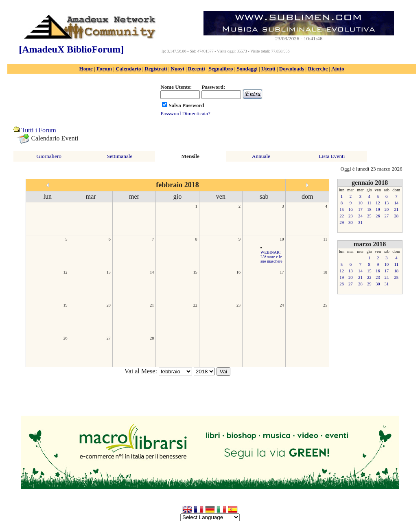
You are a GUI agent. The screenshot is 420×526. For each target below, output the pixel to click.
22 (195, 305)
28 (152, 338)
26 (65, 338)
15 (195, 272)
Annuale (261, 156)
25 (325, 305)
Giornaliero (49, 156)
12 (65, 272)
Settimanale (120, 156)
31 (360, 222)
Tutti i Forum (39, 130)
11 (325, 239)
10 (282, 239)
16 (238, 272)
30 (351, 222)
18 (325, 272)
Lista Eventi (332, 156)
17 (282, 272)
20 (109, 305)
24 (282, 305)
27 (109, 338)
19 (65, 305)
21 (152, 305)
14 (152, 272)
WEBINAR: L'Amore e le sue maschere (271, 257)
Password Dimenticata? (185, 113)
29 (342, 222)
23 (238, 305)
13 (109, 272)
